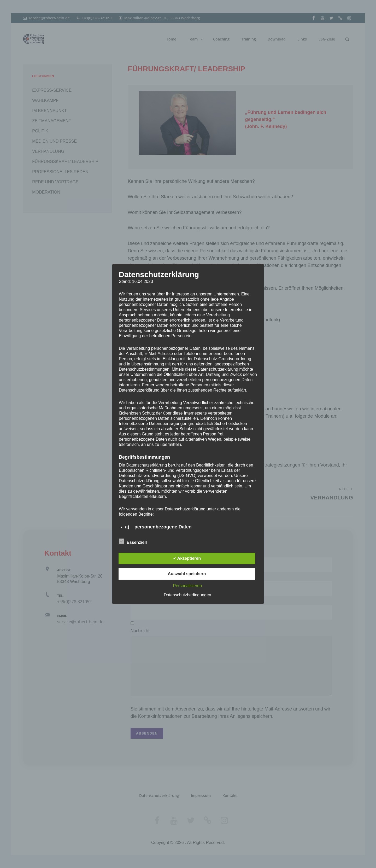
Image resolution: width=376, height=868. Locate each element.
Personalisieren (187, 586)
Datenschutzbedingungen (187, 595)
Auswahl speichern (187, 574)
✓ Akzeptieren (187, 558)
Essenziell (133, 541)
